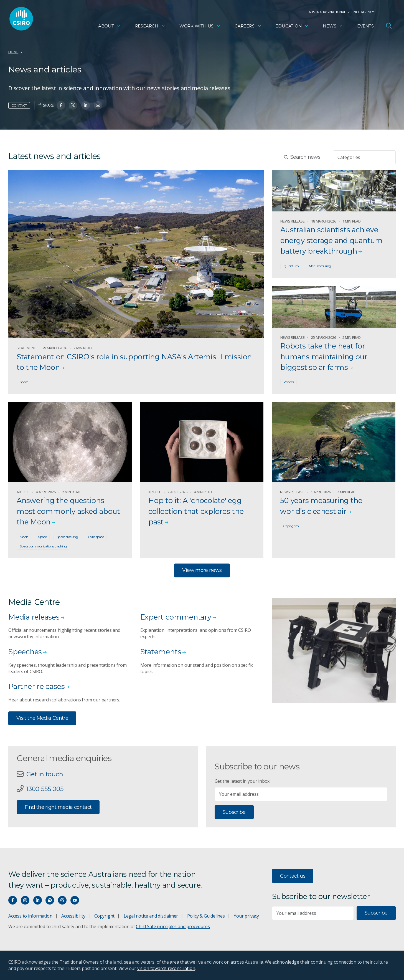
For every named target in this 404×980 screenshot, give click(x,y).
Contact (19, 105)
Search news (302, 157)
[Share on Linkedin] (86, 105)
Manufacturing (320, 266)
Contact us (293, 876)
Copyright (104, 916)
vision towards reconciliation (166, 968)
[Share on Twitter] (73, 105)
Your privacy (246, 916)
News (333, 26)
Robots (289, 382)
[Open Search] (389, 26)
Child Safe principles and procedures (173, 926)
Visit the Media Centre (42, 718)
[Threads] (62, 900)
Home (13, 52)
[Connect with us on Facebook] (13, 900)
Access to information (30, 916)
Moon (24, 537)
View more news (202, 570)
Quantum (291, 266)
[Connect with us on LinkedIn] (38, 900)
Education (292, 26)
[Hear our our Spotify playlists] (50, 900)
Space (24, 382)
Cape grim (291, 526)
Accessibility (73, 916)
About (110, 26)
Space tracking (67, 537)
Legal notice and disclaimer (151, 916)
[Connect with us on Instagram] (25, 900)
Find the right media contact (58, 807)
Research (150, 26)
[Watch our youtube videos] (75, 900)
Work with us (200, 26)
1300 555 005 (45, 789)
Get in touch (45, 774)
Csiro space (96, 537)
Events (365, 26)
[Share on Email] (98, 105)
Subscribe (234, 812)
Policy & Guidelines (206, 916)
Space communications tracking (43, 546)
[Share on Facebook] (61, 105)
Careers (248, 26)
